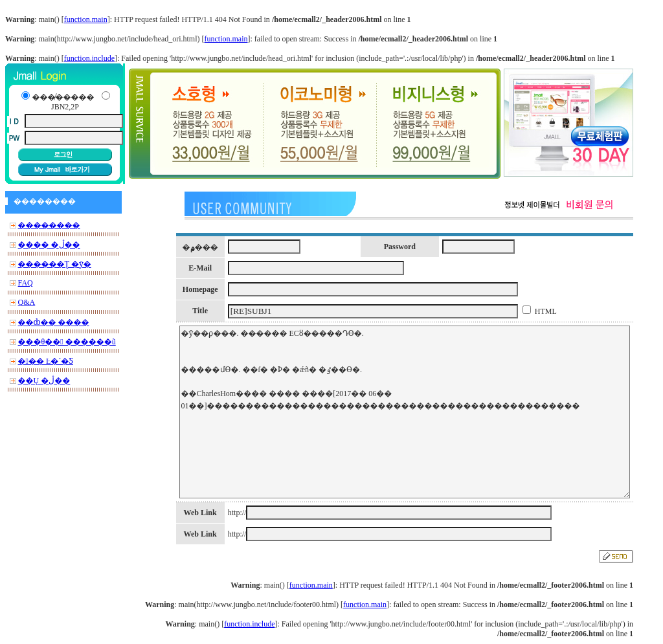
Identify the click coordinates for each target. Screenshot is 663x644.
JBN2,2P (65, 107)
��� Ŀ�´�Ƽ (46, 361)
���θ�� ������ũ (67, 342)
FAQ (26, 283)
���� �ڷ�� (49, 245)
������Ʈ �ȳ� (55, 264)
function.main (86, 19)
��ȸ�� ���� (54, 322)
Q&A (27, 302)
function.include (89, 58)
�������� (49, 225)
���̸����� (63, 97)
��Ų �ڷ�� (44, 381)
